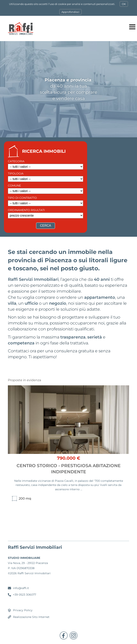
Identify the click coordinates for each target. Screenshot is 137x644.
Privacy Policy (23, 610)
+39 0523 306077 (25, 595)
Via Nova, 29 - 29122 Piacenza (28, 563)
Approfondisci (70, 12)
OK (124, 4)
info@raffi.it (21, 588)
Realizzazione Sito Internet (31, 617)
